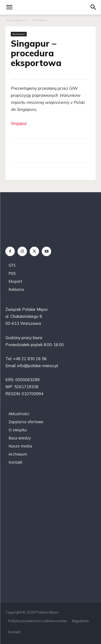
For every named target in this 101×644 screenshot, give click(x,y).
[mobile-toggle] (9, 7)
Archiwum (40, 20)
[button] (93, 7)
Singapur (19, 123)
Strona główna (16, 20)
